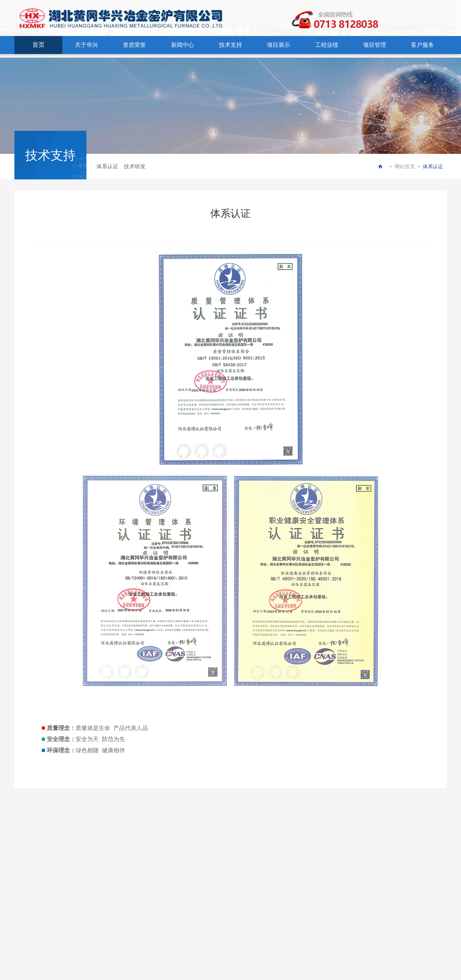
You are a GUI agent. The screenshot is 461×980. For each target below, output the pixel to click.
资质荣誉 (134, 45)
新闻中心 (183, 45)
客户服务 (422, 45)
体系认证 (107, 166)
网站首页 (405, 166)
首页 (39, 45)
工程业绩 (327, 45)
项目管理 (375, 45)
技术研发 (135, 166)
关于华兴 (86, 45)
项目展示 (278, 45)
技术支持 (230, 45)
